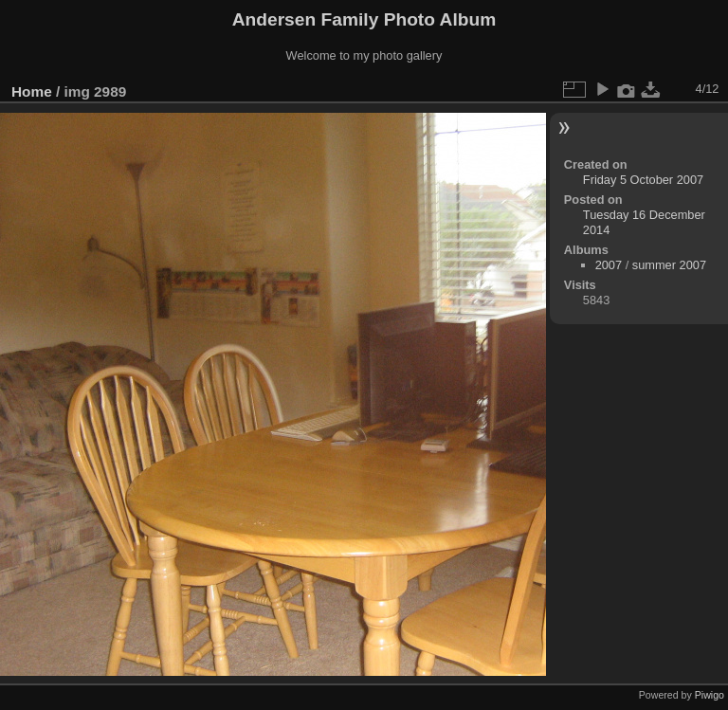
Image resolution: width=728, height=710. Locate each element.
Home (32, 91)
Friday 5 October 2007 (643, 180)
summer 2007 (669, 265)
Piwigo (710, 695)
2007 (609, 265)
